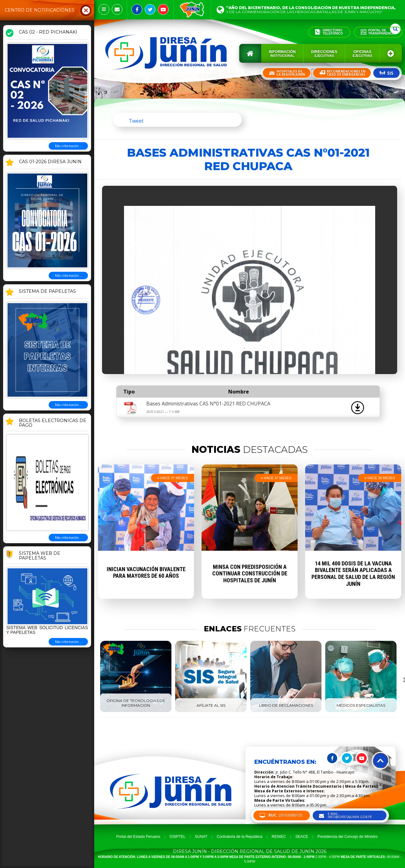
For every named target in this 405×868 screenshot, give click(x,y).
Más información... (68, 146)
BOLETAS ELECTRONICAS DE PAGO (53, 423)
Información (282, 54)
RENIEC (279, 837)
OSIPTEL (178, 837)
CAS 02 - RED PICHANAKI (48, 32)
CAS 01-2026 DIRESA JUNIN (50, 162)
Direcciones (324, 54)
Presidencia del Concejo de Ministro (347, 837)
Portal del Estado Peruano (138, 837)
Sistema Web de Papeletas (40, 556)
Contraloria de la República (240, 837)
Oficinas (362, 54)
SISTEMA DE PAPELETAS (47, 292)
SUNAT (201, 837)
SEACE (302, 837)
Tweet (136, 121)
